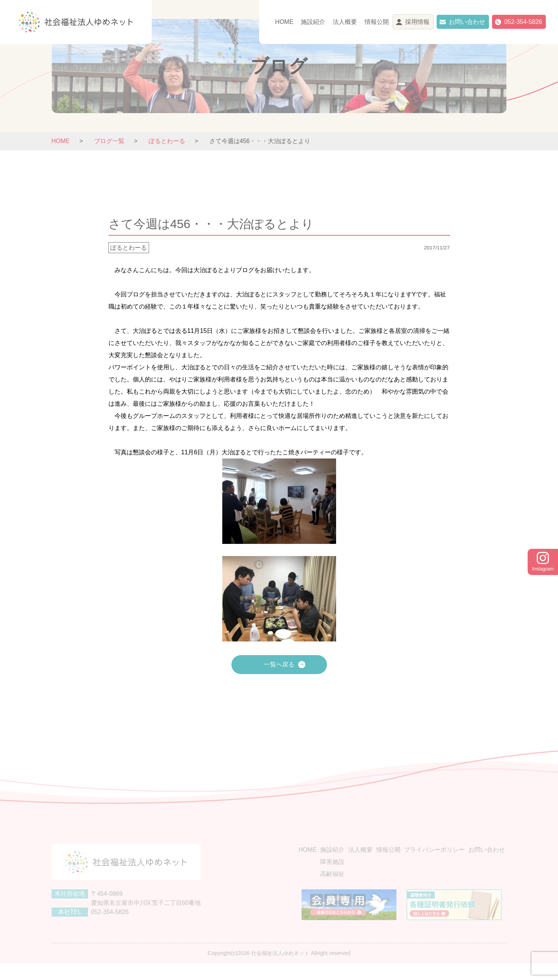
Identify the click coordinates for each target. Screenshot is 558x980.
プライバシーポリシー (434, 861)
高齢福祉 (332, 886)
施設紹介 (313, 22)
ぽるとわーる (129, 248)
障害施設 (332, 874)
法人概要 (345, 22)
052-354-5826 (523, 22)
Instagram (543, 562)
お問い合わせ (467, 22)
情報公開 (377, 22)
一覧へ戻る (279, 664)
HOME (284, 22)
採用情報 (417, 22)
